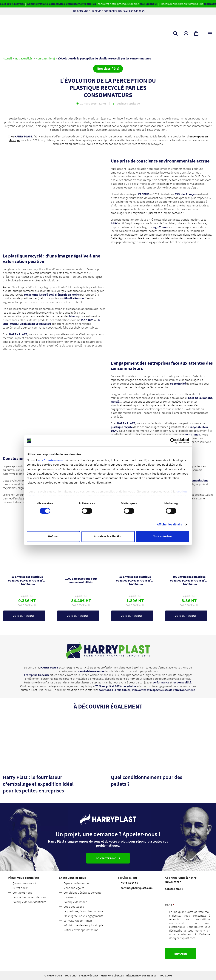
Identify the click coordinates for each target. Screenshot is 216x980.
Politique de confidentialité (29, 902)
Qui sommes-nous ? (24, 883)
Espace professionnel (77, 883)
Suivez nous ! (20, 888)
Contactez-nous (22, 892)
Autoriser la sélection (108, 536)
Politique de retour (75, 902)
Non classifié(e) (45, 58)
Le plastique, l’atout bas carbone (83, 911)
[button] (186, 33)
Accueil (7, 58)
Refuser (53, 536)
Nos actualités (24, 58)
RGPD (170, 905)
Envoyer (181, 953)
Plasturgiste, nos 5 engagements (83, 916)
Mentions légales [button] (112, 976)
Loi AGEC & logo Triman (78, 921)
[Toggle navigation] (210, 33)
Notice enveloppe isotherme (81, 930)
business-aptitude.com (157, 976)
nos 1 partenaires (50, 460)
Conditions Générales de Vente (82, 892)
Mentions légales (74, 888)
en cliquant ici (154, 4)
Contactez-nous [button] (108, 858)
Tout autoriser (163, 536)
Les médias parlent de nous (29, 897)
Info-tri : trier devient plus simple (83, 925)
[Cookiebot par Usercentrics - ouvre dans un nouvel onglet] (173, 441)
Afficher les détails (169, 525)
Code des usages (74, 907)
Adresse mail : (174, 889)
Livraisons (70, 897)
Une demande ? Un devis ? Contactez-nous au (108, 11)
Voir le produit (24, 616)
